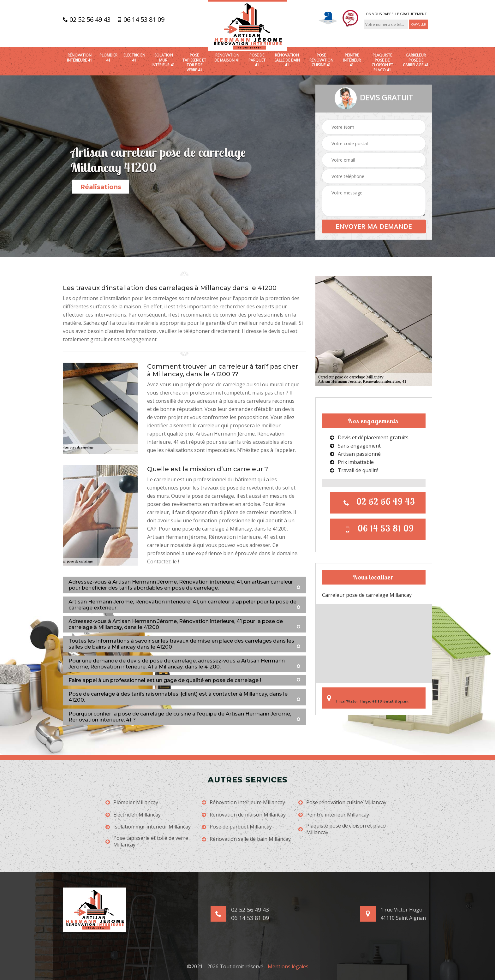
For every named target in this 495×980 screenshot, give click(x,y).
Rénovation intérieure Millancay (243, 802)
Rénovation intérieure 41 (80, 58)
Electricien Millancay (133, 815)
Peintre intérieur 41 (352, 60)
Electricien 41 (134, 58)
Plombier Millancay (132, 802)
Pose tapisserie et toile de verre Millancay (147, 841)
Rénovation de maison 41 (227, 58)
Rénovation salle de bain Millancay (246, 839)
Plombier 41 (108, 58)
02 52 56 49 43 (87, 20)
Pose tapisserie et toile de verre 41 (194, 62)
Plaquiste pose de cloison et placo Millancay (342, 829)
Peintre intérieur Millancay (334, 815)
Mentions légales (288, 966)
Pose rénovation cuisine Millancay (342, 802)
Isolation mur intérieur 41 (163, 60)
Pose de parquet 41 (257, 60)
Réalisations (101, 187)
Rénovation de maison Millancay (244, 815)
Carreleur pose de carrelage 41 (416, 60)
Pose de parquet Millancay (237, 827)
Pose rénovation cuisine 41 (321, 60)
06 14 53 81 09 (141, 20)
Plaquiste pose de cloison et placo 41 (382, 62)
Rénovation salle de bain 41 (287, 60)
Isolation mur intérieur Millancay (148, 827)
